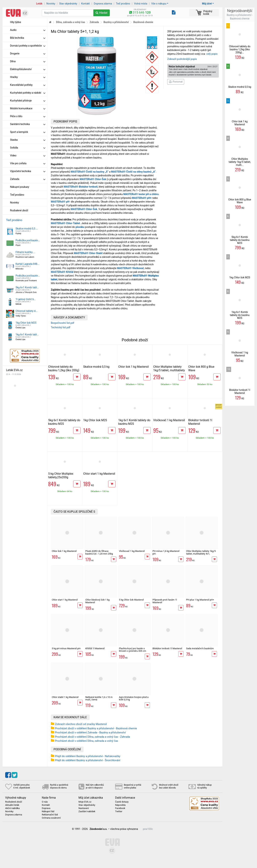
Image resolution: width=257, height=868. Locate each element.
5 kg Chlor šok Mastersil (131, 600)
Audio (28, 30)
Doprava (46, 808)
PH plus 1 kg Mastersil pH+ (200, 600)
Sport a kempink (28, 132)
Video (28, 155)
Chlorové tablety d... (27, 311)
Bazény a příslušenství (116, 22)
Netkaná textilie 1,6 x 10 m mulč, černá (99, 698)
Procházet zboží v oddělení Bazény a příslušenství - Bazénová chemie (96, 728)
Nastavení (84, 808)
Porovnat (176, 82)
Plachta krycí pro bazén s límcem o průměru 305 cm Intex (132, 651)
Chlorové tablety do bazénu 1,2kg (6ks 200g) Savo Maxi (64, 370)
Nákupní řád (48, 811)
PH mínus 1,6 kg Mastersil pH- (166, 552)
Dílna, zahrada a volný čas (71, 22)
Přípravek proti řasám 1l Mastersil (165, 601)
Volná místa (141, 4)
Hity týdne (16, 22)
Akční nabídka (12, 808)
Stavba (28, 140)
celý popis (212, 54)
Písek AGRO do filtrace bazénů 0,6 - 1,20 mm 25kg (99, 552)
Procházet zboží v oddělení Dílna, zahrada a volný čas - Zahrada (92, 737)
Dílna (28, 61)
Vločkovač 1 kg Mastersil (169, 420)
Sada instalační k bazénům (200, 648)
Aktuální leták (12, 805)
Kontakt (85, 4)
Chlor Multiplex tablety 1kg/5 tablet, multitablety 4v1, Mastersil (169, 370)
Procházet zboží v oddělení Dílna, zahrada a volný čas (87, 741)
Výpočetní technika (28, 171)
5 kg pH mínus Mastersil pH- (66, 648)
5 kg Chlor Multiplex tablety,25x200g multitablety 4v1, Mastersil (61, 479)
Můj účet (207, 4)
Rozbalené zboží (19, 210)
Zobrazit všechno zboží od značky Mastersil (81, 724)
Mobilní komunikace (28, 108)
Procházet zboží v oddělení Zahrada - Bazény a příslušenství (90, 732)
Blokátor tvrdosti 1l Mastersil (167, 648)
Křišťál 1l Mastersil (95, 648)
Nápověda (120, 805)
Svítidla (28, 148)
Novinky (51, 4)
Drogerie (28, 53)
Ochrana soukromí (51, 818)
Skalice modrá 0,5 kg (96, 367)
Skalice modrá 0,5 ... (27, 229)
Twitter (119, 811)
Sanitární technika (28, 124)
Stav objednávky (68, 4)
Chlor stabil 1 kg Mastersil (65, 697)
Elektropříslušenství (28, 69)
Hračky (28, 77)
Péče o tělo (28, 116)
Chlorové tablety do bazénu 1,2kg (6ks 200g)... (240, 49)
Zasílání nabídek (87, 811)
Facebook (120, 808)
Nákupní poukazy (20, 187)
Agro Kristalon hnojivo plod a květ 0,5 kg (134, 698)
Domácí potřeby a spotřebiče (28, 46)
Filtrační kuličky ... (25, 252)
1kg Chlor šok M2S (26, 323)
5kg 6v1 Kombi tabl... (27, 287)
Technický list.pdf (61, 327)
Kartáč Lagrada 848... (27, 264)
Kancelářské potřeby (28, 85)
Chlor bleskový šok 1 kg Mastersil (97, 601)
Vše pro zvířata (28, 163)
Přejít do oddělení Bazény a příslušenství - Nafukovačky (88, 756)
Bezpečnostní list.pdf (63, 323)
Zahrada (28, 179)
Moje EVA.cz (85, 802)
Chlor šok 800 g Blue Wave (240, 201)
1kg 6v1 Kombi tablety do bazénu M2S (240, 315)
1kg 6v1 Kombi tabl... (27, 335)
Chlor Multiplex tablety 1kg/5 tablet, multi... (240, 162)
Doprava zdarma (103, 4)
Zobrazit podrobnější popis (182, 59)
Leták (39, 4)
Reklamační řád (50, 815)
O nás (45, 802)
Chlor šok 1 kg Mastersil (133, 367)
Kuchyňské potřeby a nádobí (28, 93)
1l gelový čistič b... (26, 299)
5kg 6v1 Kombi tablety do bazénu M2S (240, 240)
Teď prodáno (123, 4)
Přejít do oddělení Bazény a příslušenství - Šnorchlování (88, 760)
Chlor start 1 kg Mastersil (99, 474)
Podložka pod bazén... (28, 240)
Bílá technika (28, 38)
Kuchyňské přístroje (28, 101)
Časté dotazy (122, 802)
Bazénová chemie (143, 22)
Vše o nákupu (159, 4)
